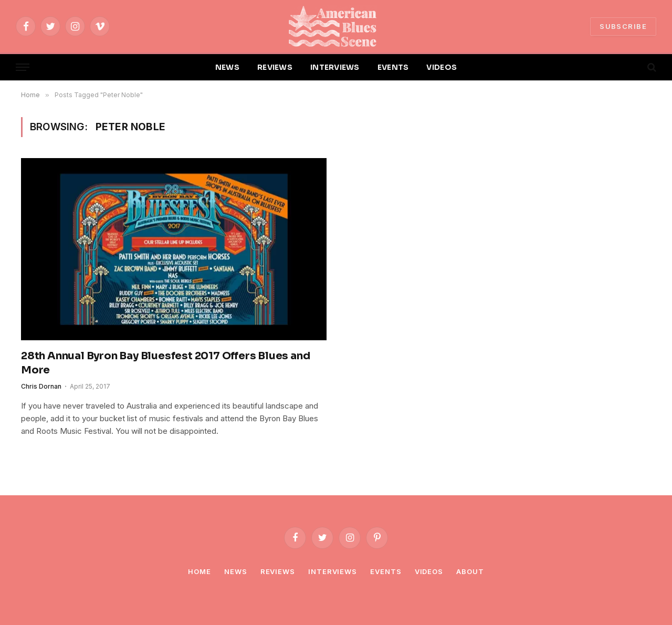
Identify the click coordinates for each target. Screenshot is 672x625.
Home (199, 571)
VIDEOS (442, 67)
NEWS (227, 67)
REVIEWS (275, 67)
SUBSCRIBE (623, 26)
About (470, 571)
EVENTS (393, 67)
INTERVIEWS (335, 67)
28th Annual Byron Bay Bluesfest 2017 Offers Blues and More (165, 363)
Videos (429, 571)
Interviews (333, 571)
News (236, 571)
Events (386, 571)
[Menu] (23, 67)
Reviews (278, 571)
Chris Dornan (41, 386)
